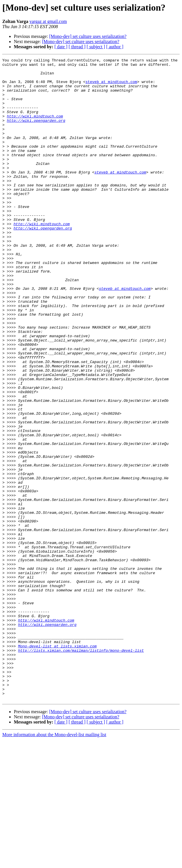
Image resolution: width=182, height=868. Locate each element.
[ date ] (61, 47)
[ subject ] (96, 47)
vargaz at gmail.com (48, 21)
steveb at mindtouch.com (111, 87)
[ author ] (115, 47)
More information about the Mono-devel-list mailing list (54, 863)
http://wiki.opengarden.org (36, 133)
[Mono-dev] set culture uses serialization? (88, 36)
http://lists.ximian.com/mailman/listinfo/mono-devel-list (81, 769)
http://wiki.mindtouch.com (35, 128)
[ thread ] (77, 47)
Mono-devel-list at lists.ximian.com (57, 764)
